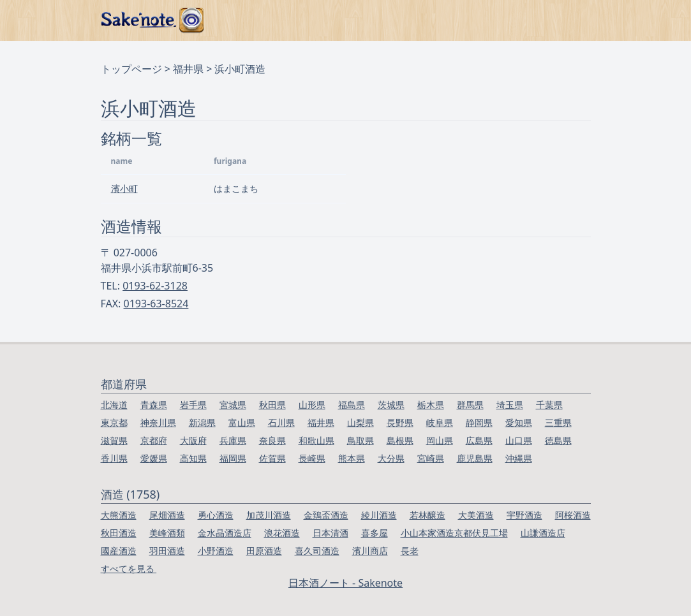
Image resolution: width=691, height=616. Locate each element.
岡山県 (440, 440)
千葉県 (549, 405)
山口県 (519, 440)
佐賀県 (272, 458)
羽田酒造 (167, 551)
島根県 (400, 440)
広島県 (479, 440)
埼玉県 (510, 405)
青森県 (154, 405)
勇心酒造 (216, 515)
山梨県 (360, 422)
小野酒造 (216, 551)
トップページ (131, 69)
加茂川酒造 (269, 515)
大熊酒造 (119, 515)
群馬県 (470, 405)
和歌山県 (316, 440)
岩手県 (193, 405)
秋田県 (272, 405)
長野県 (400, 422)
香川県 (114, 458)
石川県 (281, 422)
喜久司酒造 (317, 551)
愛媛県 (154, 458)
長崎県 (312, 458)
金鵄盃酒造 (326, 515)
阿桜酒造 (573, 515)
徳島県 (558, 440)
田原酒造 (264, 551)
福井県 (188, 69)
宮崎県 (431, 458)
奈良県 (272, 440)
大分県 (391, 458)
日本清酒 (331, 533)
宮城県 (233, 405)
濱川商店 (370, 551)
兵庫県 (233, 440)
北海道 (114, 405)
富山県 (242, 422)
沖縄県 (519, 458)
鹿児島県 (475, 458)
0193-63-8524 (156, 304)
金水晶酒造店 (225, 533)
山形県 (312, 405)
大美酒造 (476, 515)
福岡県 (233, 458)
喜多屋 (375, 533)
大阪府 (193, 440)
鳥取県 (360, 440)
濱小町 (124, 188)
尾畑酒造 (167, 515)
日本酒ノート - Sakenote (345, 583)
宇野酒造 (524, 515)
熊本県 (352, 458)
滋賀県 (114, 440)
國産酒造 (119, 551)
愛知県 (519, 422)
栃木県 (431, 405)
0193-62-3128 (155, 286)
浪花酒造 (282, 533)
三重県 (558, 422)
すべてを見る (129, 568)
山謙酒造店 (543, 533)
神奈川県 (158, 422)
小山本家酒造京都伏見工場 (454, 533)
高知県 (193, 458)
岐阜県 (440, 422)
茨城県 (391, 405)
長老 (410, 551)
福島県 (352, 405)
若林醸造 (427, 515)
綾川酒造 (379, 515)
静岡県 (479, 422)
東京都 (114, 422)
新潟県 (202, 422)
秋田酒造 (119, 533)
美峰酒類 (167, 533)
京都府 (154, 440)
